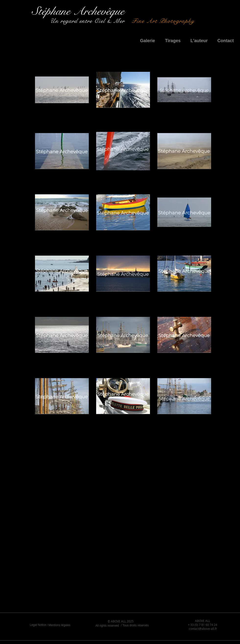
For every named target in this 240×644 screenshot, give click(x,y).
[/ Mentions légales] (59, 625)
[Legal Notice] (38, 625)
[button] (149, 41)
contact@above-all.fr (203, 629)
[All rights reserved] (107, 626)
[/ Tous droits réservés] (135, 625)
